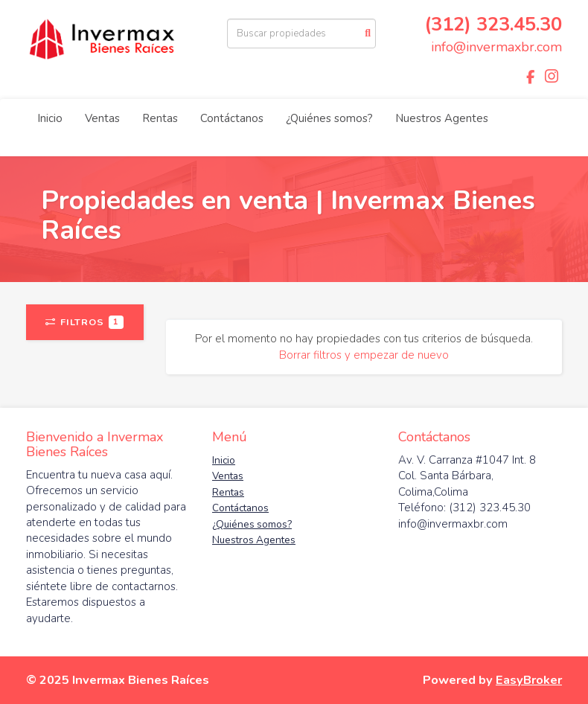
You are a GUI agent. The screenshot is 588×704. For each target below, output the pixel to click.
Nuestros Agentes (442, 118)
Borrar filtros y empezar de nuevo (364, 355)
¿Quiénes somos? (329, 118)
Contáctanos (232, 118)
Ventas (102, 118)
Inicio (50, 118)
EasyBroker (529, 680)
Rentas (160, 118)
